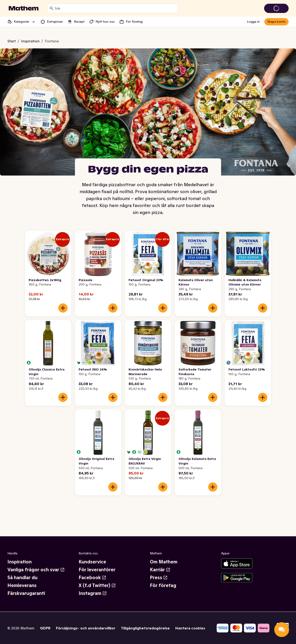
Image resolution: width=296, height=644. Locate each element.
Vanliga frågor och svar (36, 570)
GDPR (45, 628)
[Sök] (52, 8)
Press (159, 578)
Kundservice (92, 562)
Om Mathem (164, 562)
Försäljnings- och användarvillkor (86, 628)
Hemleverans (22, 585)
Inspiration (20, 562)
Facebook (92, 578)
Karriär (160, 570)
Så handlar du (22, 578)
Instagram (93, 593)
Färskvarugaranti (26, 593)
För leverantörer (97, 570)
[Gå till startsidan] (24, 8)
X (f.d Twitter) (97, 585)
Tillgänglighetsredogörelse (145, 628)
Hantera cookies (190, 628)
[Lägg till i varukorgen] (63, 308)
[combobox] (115, 8)
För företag (163, 585)
